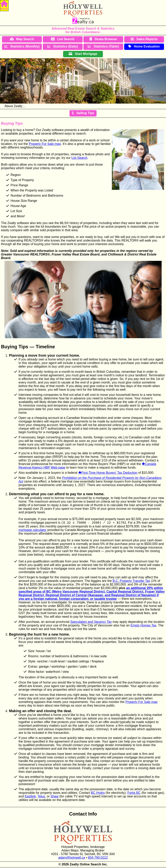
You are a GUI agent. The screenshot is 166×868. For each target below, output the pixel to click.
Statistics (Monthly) (22, 46)
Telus (41, 797)
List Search (63, 39)
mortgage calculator (33, 531)
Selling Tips (83, 113)
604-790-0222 (98, 858)
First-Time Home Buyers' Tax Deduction (109, 473)
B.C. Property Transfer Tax (131, 581)
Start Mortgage (83, 54)
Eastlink (30, 797)
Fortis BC (134, 793)
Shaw (55, 797)
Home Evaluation (144, 46)
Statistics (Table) (103, 46)
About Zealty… (13, 106)
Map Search (22, 39)
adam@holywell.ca (72, 858)
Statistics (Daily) (63, 46)
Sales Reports (144, 39)
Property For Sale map (45, 144)
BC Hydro (98, 793)
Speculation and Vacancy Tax (91, 622)
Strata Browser (103, 39)
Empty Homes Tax (144, 626)
